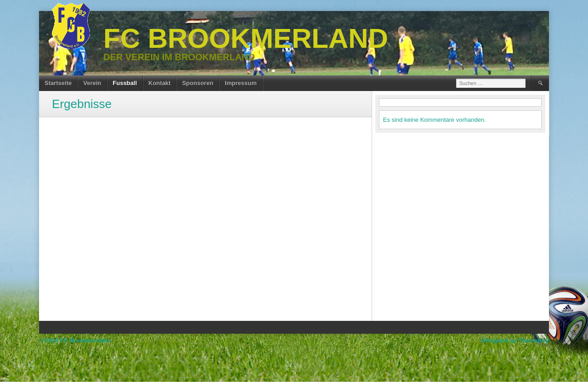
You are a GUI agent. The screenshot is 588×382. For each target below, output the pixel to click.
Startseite (58, 83)
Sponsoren (198, 83)
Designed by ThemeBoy (515, 340)
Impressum (240, 83)
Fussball (125, 83)
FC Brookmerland (246, 38)
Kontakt (159, 83)
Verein (92, 83)
